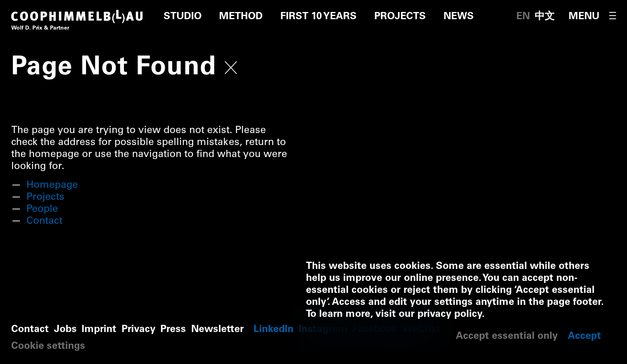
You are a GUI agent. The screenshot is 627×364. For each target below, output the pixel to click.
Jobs (65, 330)
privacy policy (450, 315)
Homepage (52, 186)
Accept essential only (507, 337)
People (42, 210)
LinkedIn (274, 330)
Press (173, 330)
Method (241, 17)
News (459, 17)
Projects (400, 17)
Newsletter (218, 330)
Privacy (139, 330)
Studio (183, 17)
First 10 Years (318, 17)
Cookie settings (48, 347)
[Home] (77, 23)
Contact (44, 222)
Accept (584, 337)
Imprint (99, 330)
